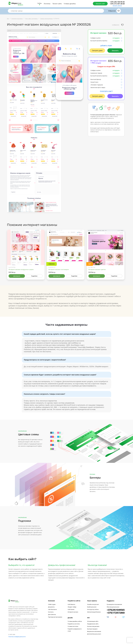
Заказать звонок (117, 6)
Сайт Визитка (71, 604)
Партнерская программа (55, 617)
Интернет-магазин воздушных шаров (21, 269)
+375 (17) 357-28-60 (117, 4)
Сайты (40, 3)
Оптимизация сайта (93, 621)
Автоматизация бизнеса (94, 612)
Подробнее (34, 276)
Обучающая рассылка (113, 607)
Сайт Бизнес (71, 609)
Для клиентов (52, 614)
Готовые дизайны (70, 4)
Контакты (51, 612)
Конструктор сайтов (93, 609)
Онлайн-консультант (93, 604)
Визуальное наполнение (94, 631)
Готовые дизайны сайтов (75, 621)
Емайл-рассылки (92, 607)
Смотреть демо (97, 51)
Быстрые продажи (92, 629)
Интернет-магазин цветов (97, 269)
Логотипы (47, 4)
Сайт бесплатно (52, 609)
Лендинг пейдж (72, 607)
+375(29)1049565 (116, 610)
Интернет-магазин (73, 612)
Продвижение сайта (93, 624)
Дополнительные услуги (94, 634)
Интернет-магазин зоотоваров (59, 269)
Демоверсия (17, 276)
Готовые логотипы (73, 626)
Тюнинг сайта (57, 4)
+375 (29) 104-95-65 (117, 2)
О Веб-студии (52, 604)
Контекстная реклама (93, 626)
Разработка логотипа (74, 624)
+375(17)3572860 (116, 613)
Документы (51, 607)
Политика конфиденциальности (17, 637)
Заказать (115, 51)
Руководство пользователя (114, 604)
